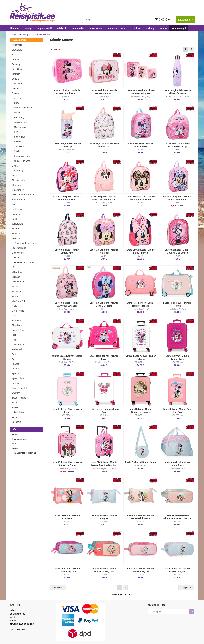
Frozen (18, 113)
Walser (15, 417)
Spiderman (19, 137)
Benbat (15, 59)
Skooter (16, 369)
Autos (124, 28)
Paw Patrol (17, 320)
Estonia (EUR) (18, 629)
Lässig (15, 267)
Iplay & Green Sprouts (23, 195)
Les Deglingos (19, 248)
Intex (14, 219)
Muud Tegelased (22, 161)
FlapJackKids (18, 180)
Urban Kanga (18, 412)
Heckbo (16, 204)
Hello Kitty (17, 209)
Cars (16, 103)
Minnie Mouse (21, 122)
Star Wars (19, 146)
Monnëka (16, 291)
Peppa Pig (19, 117)
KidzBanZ (17, 229)
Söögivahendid (44, 28)
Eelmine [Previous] (58, 588)
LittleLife (16, 258)
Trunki (15, 403)
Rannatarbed (78, 28)
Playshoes (17, 325)
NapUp (15, 306)
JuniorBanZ (18, 224)
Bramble (16, 74)
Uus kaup (149, 28)
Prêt (14, 335)
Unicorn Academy (23, 156)
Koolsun (16, 238)
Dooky (15, 166)
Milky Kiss (17, 272)
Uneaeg (27, 28)
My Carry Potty (19, 301)
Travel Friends (19, 398)
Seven (15, 359)
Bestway (16, 64)
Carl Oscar (17, 84)
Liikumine (14, 28)
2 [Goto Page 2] (191, 49)
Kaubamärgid (179, 28)
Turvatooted (96, 28)
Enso (14, 175)
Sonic (17, 132)
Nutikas (136, 28)
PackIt (15, 316)
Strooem (16, 383)
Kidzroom (16, 233)
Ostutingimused (20, 439)
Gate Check (18, 190)
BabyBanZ (17, 50)
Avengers (19, 98)
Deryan (15, 88)
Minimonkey (18, 282)
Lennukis (112, 28)
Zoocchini (17, 422)
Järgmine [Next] (187, 588)
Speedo (16, 374)
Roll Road (17, 349)
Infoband (16, 214)
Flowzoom (17, 185)
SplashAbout (18, 378)
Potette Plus (18, 330)
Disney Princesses (23, 108)
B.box (15, 55)
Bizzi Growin (18, 69)
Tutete (15, 407)
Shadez (16, 364)
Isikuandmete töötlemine (24, 453)
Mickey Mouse (21, 127)
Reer (14, 340)
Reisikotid (62, 28)
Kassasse (185, 20)
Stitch (17, 151)
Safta (14, 354)
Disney (35, 35)
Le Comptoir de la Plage (24, 243)
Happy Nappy (19, 200)
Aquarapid (17, 45)
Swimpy (16, 393)
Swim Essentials (20, 388)
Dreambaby (18, 171)
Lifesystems (18, 253)
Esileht (13, 35)
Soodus (163, 28)
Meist (14, 444)
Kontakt (16, 448)
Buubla (15, 79)
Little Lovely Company (23, 262)
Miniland (16, 277)
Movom (15, 296)
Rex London (18, 345)
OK (192, 612)
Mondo (15, 287)
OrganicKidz (18, 311)
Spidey (17, 142)
